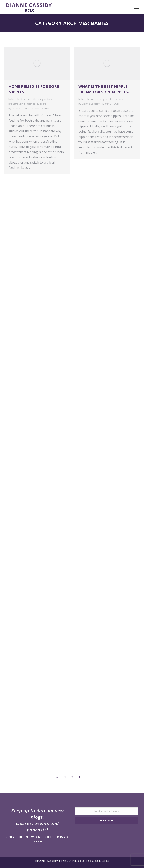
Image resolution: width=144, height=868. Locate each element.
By (19, 108)
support (41, 104)
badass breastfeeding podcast (35, 99)
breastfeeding (17, 104)
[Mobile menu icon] (136, 7)
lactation (31, 104)
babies (12, 99)
